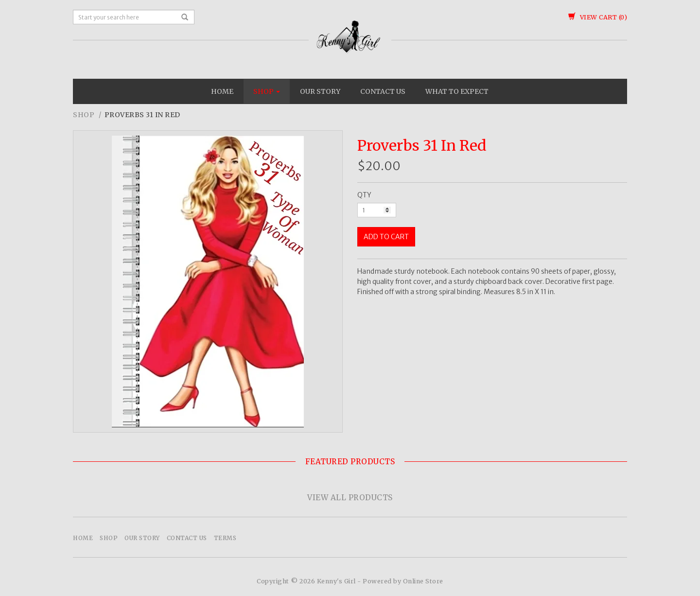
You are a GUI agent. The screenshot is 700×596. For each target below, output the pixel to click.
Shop (267, 91)
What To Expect (457, 91)
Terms (225, 538)
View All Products (350, 498)
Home (222, 91)
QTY (364, 195)
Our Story (320, 91)
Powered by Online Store (403, 581)
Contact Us (383, 91)
